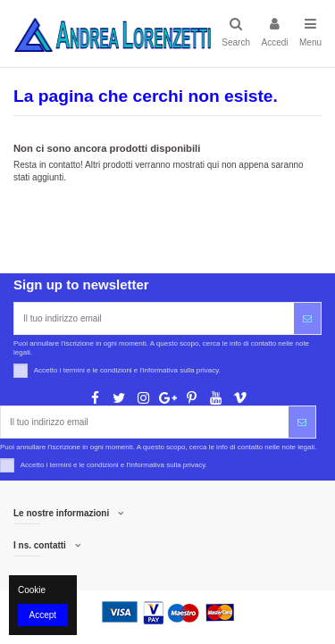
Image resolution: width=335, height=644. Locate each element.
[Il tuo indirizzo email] (154, 318)
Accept (43, 615)
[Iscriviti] (307, 318)
